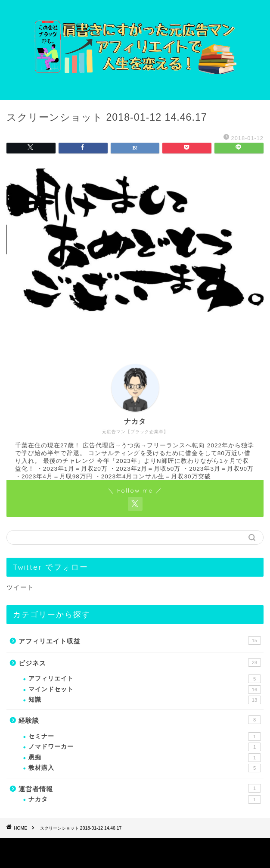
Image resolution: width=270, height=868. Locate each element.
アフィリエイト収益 (140, 640)
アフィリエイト (145, 679)
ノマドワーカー (145, 747)
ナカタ (145, 799)
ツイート (20, 587)
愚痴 (145, 758)
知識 (145, 700)
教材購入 (145, 768)
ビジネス (140, 662)
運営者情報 (140, 788)
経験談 (140, 720)
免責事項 (166, 847)
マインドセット (145, 690)
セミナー (145, 737)
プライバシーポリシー (118, 847)
